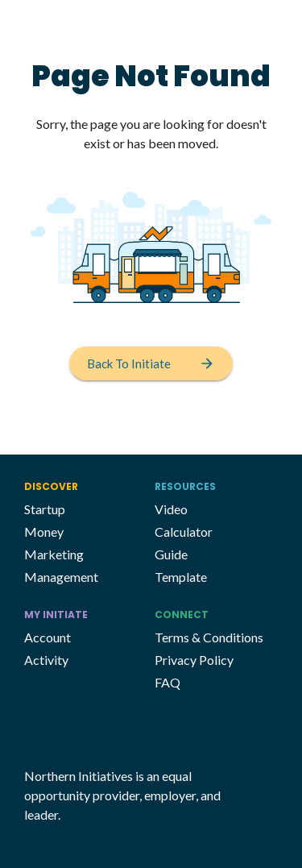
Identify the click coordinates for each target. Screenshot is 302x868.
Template (181, 577)
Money (44, 532)
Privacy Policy (194, 660)
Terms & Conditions (209, 637)
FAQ (168, 682)
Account (48, 637)
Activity (46, 660)
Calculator (184, 532)
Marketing (54, 554)
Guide (171, 554)
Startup (45, 509)
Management (61, 577)
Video (171, 509)
